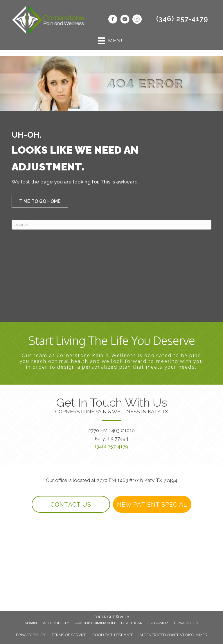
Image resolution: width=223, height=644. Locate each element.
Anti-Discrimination (95, 623)
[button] (40, 201)
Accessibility (56, 623)
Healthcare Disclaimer (144, 623)
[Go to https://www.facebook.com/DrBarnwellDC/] (113, 20)
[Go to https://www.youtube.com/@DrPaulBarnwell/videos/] (125, 20)
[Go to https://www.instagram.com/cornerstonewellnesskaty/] (137, 20)
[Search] (111, 225)
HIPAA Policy (186, 623)
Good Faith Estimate (113, 635)
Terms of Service (69, 635)
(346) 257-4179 (182, 19)
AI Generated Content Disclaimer (173, 635)
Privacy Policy (31, 635)
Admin (31, 623)
